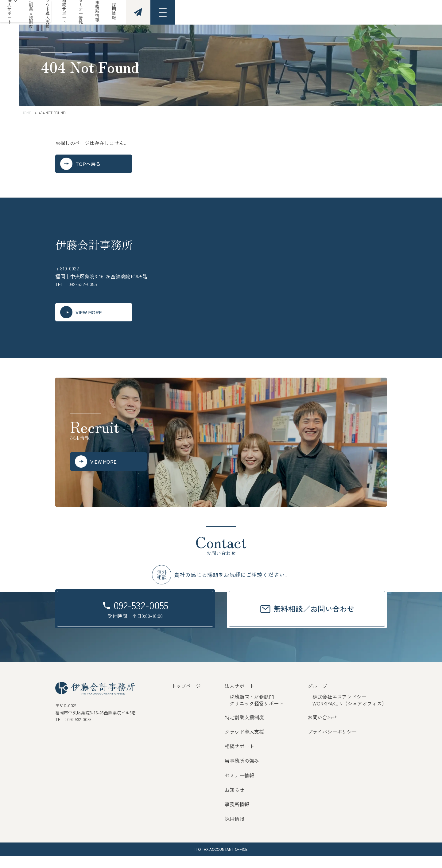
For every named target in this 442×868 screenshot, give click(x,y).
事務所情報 (343, 12)
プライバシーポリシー (332, 744)
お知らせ (235, 802)
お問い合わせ (322, 729)
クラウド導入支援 (227, 12)
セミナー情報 (307, 12)
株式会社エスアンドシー (339, 709)
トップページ (186, 698)
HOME (26, 113)
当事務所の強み (242, 772)
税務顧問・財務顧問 (252, 709)
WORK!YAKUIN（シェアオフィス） (350, 715)
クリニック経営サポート (257, 715)
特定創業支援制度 (180, 12)
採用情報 (374, 12)
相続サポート (269, 12)
